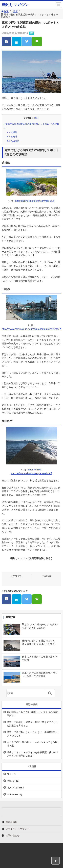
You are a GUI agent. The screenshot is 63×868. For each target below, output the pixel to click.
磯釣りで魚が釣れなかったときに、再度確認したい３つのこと (33, 734)
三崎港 (12, 137)
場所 (15, 11)
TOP (5, 11)
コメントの (15, 788)
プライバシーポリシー (17, 829)
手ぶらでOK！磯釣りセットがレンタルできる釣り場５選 (33, 744)
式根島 (12, 132)
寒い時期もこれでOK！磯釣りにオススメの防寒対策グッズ (33, 714)
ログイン (11, 774)
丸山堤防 (13, 141)
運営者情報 (11, 822)
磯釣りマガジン (15, 5)
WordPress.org (15, 794)
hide (37, 118)
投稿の (13, 781)
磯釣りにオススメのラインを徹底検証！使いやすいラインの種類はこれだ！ (33, 754)
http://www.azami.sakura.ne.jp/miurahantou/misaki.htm (30, 329)
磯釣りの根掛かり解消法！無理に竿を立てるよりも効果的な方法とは (33, 724)
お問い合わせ (13, 835)
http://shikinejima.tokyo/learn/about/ (34, 201)
